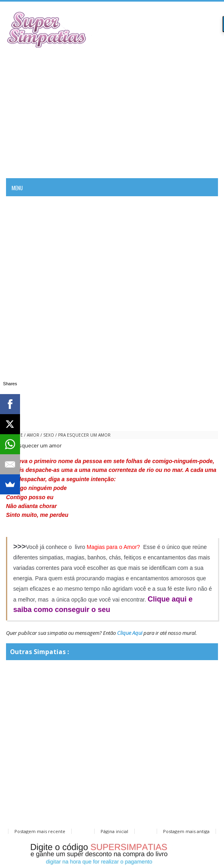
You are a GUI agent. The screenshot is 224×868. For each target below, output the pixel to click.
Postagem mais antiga (186, 831)
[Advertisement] (112, 112)
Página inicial (114, 831)
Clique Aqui (130, 633)
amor (33, 435)
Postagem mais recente (40, 831)
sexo (49, 435)
